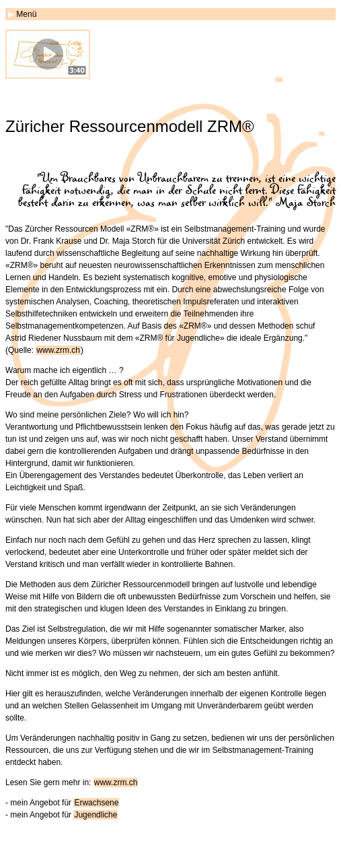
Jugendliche (96, 815)
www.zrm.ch (58, 350)
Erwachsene (96, 803)
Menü (26, 14)
